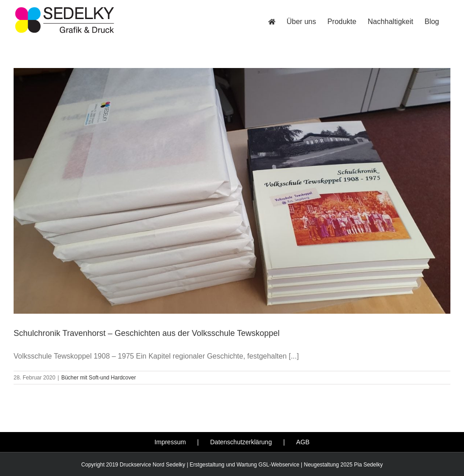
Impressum (170, 442)
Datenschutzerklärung (241, 442)
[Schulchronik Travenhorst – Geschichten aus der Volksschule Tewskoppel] (232, 191)
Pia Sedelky (368, 465)
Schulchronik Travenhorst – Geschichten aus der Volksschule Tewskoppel (147, 333)
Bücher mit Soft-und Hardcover (99, 378)
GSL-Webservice (279, 465)
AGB (303, 442)
